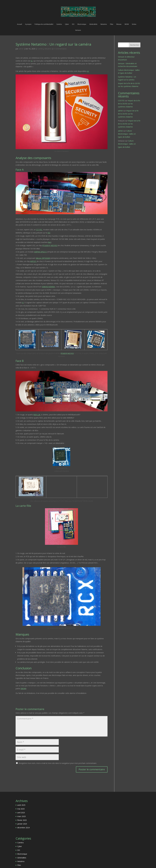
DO (73, 24)
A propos (28, 24)
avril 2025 (21, 813)
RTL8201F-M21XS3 (50, 245)
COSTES (121, 101)
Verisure (78, 30)
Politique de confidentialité (44, 24)
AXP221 (34, 261)
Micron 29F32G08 (43, 258)
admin (21, 49)
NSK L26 (37, 415)
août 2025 (21, 805)
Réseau (119, 24)
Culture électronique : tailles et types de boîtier (127, 134)
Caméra (59, 24)
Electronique (82, 24)
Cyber (67, 24)
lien (49, 242)
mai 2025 (21, 809)
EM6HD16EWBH (48, 287)
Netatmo (104, 24)
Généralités (93, 24)
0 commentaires (60, 49)
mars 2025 (22, 816)
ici (32, 61)
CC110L (39, 230)
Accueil (19, 24)
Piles (112, 24)
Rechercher (135, 45)
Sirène (134, 24)
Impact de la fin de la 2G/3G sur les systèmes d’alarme (129, 104)
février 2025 (22, 820)
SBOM (127, 24)
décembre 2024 (23, 828)
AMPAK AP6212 (40, 252)
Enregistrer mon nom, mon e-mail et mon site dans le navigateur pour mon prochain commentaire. (58, 763)
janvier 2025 (22, 824)
